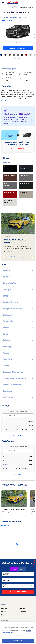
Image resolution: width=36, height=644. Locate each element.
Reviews (4, 612)
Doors (18, 366)
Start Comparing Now (18, 149)
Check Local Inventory (18, 48)
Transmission (18, 283)
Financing (4, 615)
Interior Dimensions (18, 385)
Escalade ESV (14, 7)
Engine (18, 277)
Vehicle (18, 270)
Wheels (18, 340)
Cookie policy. (10, 632)
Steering (18, 347)
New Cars (14, 569)
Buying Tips (22, 612)
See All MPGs (18, 475)
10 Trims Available (8, 20)
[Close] (34, 625)
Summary (18, 391)
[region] (18, 633)
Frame (18, 353)
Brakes (18, 328)
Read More (5, 101)
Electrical (18, 296)
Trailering (18, 315)
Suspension (18, 321)
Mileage (18, 289)
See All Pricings (18, 435)
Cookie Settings (18, 636)
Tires (18, 334)
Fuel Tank (18, 359)
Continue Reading (18, 257)
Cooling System (18, 302)
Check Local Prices (18, 592)
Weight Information (18, 308)
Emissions (18, 397)
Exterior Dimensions (18, 372)
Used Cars (22, 569)
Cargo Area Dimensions (18, 378)
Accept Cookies (18, 641)
